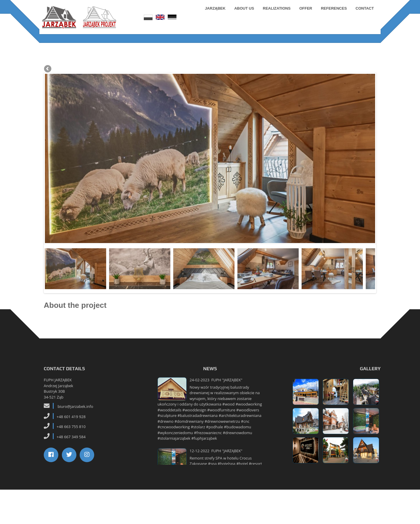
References (332, 14)
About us (242, 14)
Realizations (275, 14)
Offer (304, 14)
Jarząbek (213, 14)
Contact (363, 14)
